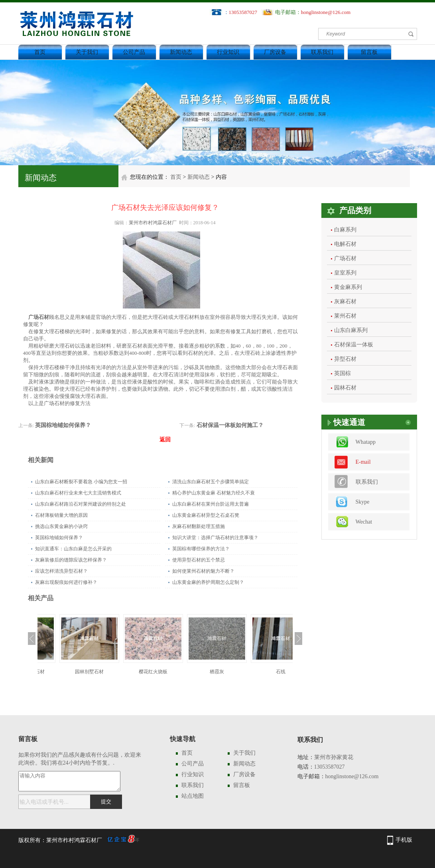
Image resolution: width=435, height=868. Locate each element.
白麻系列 (345, 230)
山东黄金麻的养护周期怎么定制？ (208, 582)
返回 (165, 440)
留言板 (369, 52)
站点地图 (193, 796)
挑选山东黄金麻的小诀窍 (61, 526)
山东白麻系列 (351, 330)
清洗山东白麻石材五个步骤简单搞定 (211, 482)
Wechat (364, 522)
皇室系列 (345, 273)
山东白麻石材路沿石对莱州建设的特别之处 (81, 504)
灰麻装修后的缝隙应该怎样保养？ (71, 560)
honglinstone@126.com (326, 12)
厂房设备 (275, 52)
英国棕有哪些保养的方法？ (201, 549)
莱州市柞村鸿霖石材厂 (153, 223)
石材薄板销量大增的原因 (61, 515)
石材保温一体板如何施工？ (230, 425)
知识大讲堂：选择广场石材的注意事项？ (215, 538)
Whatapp (366, 442)
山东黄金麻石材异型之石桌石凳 (206, 515)
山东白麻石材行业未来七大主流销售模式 (78, 493)
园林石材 (345, 388)
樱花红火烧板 (197, 672)
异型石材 (345, 359)
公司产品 (134, 52)
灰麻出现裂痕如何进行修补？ (66, 582)
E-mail (363, 462)
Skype (363, 502)
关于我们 (87, 52)
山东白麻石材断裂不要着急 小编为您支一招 (81, 482)
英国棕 (342, 373)
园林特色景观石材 (69, 672)
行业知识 (228, 52)
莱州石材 (345, 316)
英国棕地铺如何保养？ (63, 425)
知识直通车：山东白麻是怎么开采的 (73, 549)
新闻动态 (181, 52)
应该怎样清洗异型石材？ (61, 571)
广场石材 (345, 258)
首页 (40, 52)
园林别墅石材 (133, 672)
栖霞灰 (261, 672)
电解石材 (345, 244)
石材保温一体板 (354, 345)
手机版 (404, 840)
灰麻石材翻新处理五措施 (199, 526)
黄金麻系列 (348, 287)
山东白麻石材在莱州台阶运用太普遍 (211, 504)
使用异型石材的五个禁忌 (199, 560)
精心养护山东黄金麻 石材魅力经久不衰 (214, 493)
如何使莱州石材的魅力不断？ (203, 571)
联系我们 (322, 52)
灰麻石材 (345, 302)
